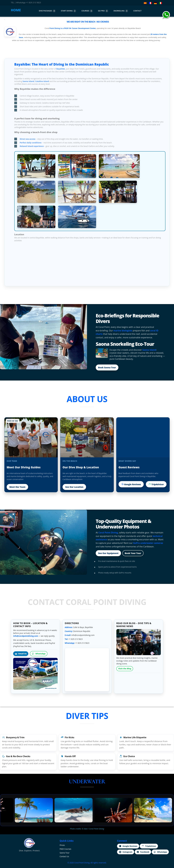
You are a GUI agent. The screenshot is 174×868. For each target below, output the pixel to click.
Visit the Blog (125, 669)
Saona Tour (65, 853)
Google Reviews (131, 484)
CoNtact (137, 11)
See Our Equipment (108, 553)
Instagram (126, 852)
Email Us (21, 654)
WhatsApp (39, 654)
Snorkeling (121, 11)
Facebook (143, 852)
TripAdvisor (156, 484)
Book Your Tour (133, 553)
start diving (69, 11)
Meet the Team (17, 487)
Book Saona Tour (107, 367)
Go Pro (103, 11)
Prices (62, 845)
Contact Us (64, 856)
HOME (16, 10)
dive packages (47, 11)
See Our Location (74, 487)
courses (87, 11)
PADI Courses (65, 849)
